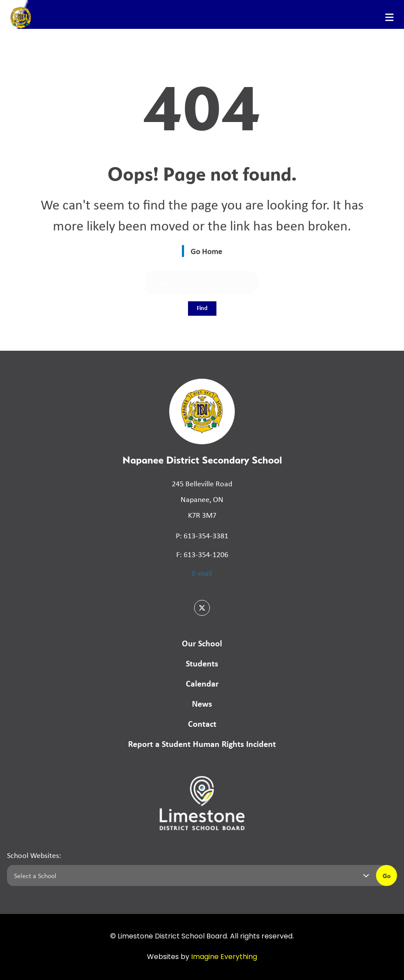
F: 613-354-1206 (202, 554)
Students (202, 663)
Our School (202, 643)
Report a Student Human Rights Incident (202, 744)
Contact (202, 724)
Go (387, 875)
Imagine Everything (224, 957)
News (202, 703)
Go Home (207, 251)
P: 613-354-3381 (202, 535)
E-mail (202, 573)
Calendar (202, 683)
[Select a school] (190, 875)
